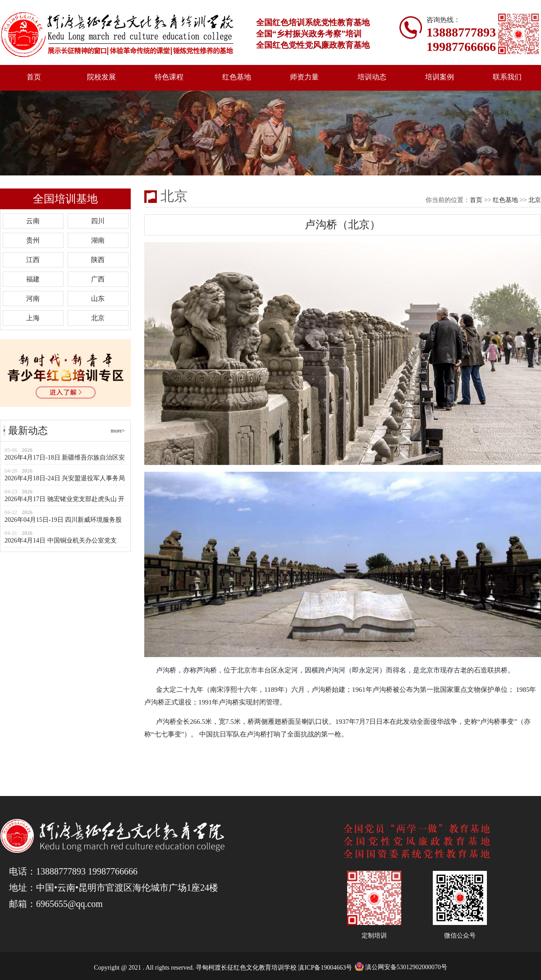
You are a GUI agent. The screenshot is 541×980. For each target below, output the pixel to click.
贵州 (33, 240)
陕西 (98, 260)
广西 (98, 279)
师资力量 (304, 77)
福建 (33, 279)
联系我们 (507, 77)
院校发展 (101, 77)
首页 (34, 77)
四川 (98, 221)
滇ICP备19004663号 (326, 968)
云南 (33, 221)
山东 (98, 299)
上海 (33, 318)
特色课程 (169, 77)
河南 (33, 299)
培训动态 (372, 77)
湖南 (98, 240)
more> (118, 431)
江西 (33, 260)
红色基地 (237, 77)
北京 (98, 318)
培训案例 (440, 77)
